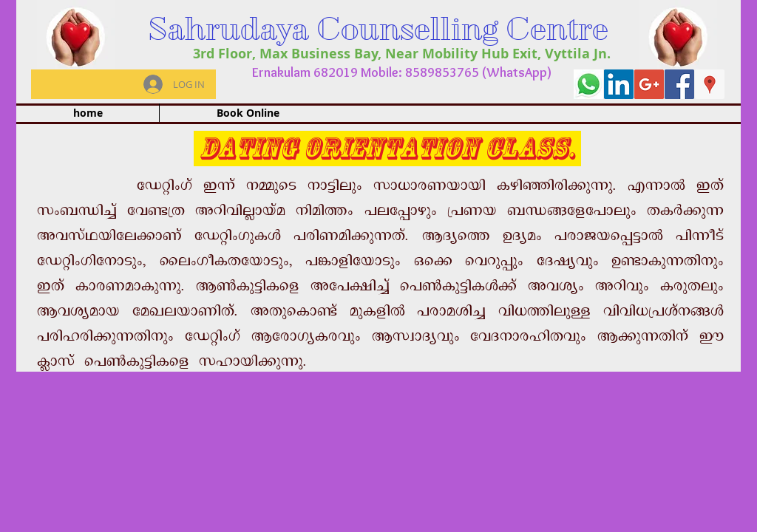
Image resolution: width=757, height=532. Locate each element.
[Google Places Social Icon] (710, 84)
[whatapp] (588, 84)
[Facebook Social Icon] (679, 84)
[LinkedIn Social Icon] (619, 84)
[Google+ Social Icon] (649, 84)
